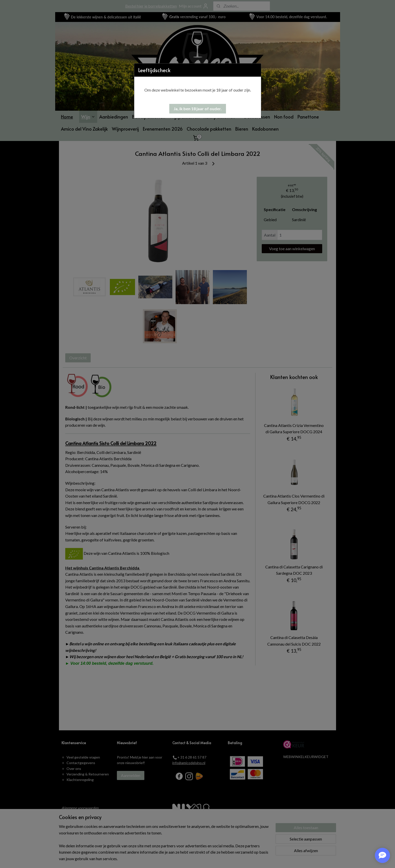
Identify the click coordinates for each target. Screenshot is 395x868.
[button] (198, 109)
